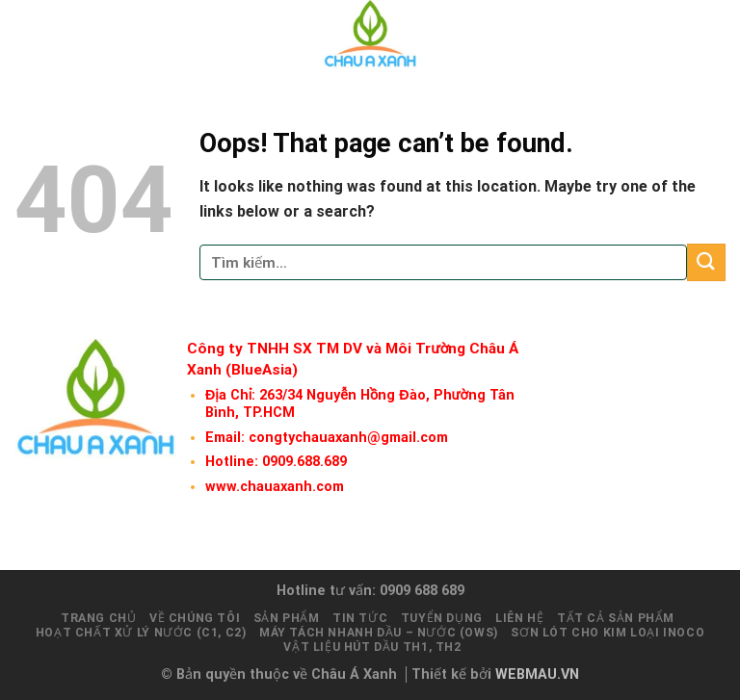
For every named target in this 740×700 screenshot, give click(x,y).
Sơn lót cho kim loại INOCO (608, 633)
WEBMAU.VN (537, 674)
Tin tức (360, 618)
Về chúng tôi (195, 618)
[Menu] (714, 34)
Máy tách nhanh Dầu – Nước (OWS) (379, 633)
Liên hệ (519, 618)
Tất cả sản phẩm (616, 618)
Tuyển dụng (442, 618)
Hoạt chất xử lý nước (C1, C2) (141, 633)
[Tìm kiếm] (681, 35)
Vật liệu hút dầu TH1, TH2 (372, 647)
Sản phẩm (287, 618)
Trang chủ (99, 618)
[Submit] (706, 262)
